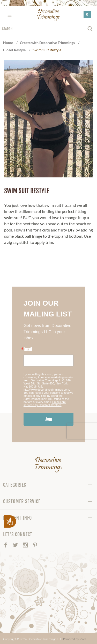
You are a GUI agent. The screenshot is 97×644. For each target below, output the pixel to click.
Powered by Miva (75, 639)
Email (28, 349)
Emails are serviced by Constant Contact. (45, 403)
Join (49, 419)
